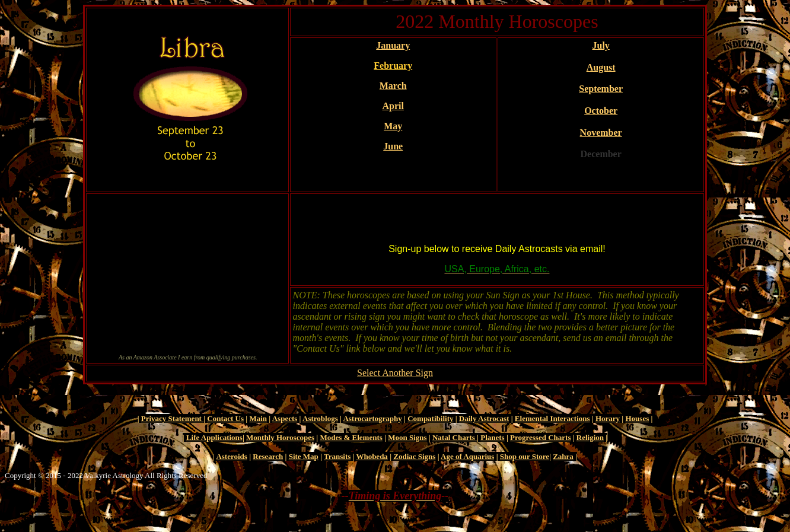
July (601, 45)
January (393, 45)
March (393, 86)
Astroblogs (320, 418)
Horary (608, 418)
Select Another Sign (395, 373)
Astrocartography (372, 418)
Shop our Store (525, 456)
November (601, 133)
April (393, 106)
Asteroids (231, 456)
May (393, 126)
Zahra (563, 456)
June (393, 146)
